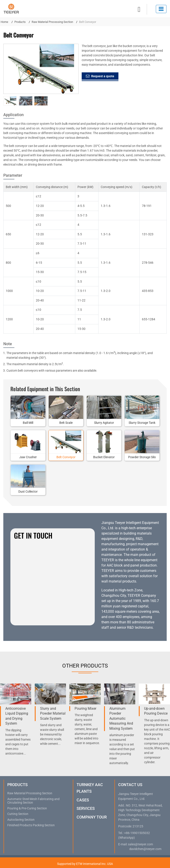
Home (4, 22)
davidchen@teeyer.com (145, 849)
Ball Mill (28, 423)
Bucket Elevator (104, 457)
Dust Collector (28, 491)
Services (86, 808)
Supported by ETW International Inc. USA (85, 864)
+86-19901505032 (137, 833)
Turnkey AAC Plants (90, 788)
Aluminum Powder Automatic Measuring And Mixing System (121, 718)
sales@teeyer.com (140, 844)
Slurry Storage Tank (142, 423)
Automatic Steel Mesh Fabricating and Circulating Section (33, 801)
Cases (83, 800)
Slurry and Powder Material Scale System (53, 713)
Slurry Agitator (104, 423)
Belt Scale (66, 423)
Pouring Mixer (85, 708)
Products (20, 22)
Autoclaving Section (21, 820)
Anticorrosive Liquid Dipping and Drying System (17, 716)
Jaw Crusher (28, 457)
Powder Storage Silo (142, 457)
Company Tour (92, 817)
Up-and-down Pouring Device (156, 711)
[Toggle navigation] (161, 9)
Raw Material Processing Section (52, 22)
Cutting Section (18, 814)
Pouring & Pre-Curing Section (27, 809)
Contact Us (130, 785)
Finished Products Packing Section (31, 825)
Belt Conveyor (66, 457)
